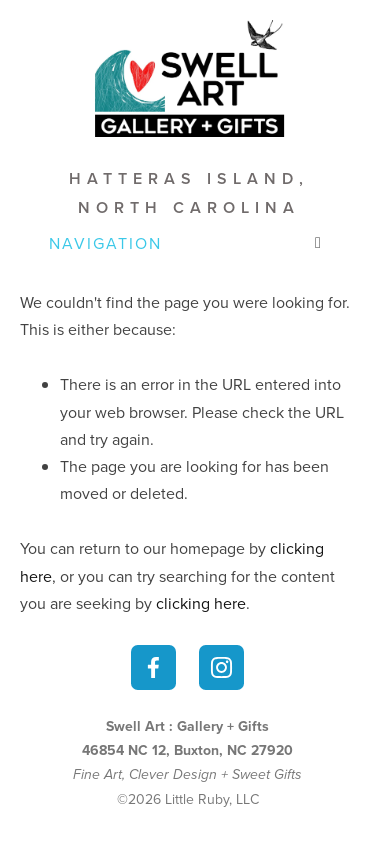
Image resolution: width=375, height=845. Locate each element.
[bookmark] (187, 76)
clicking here (201, 603)
